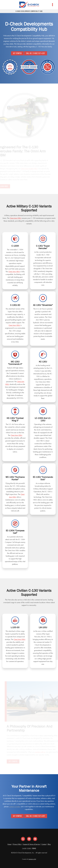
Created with (29, 859)
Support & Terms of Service (31, 844)
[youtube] (35, 839)
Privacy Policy (17, 844)
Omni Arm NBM (16, 218)
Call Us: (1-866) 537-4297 (36, 53)
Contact (44, 844)
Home (9, 844)
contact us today (15, 807)
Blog (49, 844)
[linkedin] (29, 839)
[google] (23, 839)
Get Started (17, 53)
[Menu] (53, 5)
